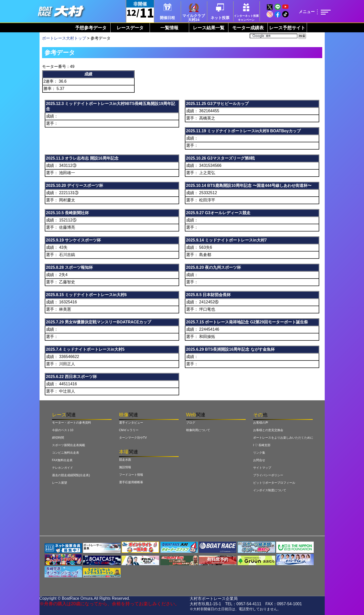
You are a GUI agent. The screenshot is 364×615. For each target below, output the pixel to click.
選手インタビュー (131, 423)
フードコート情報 (131, 475)
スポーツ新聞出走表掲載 (69, 445)
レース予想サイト (287, 28)
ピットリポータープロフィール (274, 483)
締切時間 (58, 438)
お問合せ (259, 460)
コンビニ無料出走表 (66, 453)
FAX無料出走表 (62, 460)
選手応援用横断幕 (131, 482)
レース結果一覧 (209, 28)
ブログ (191, 423)
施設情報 (125, 467)
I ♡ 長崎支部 (262, 445)
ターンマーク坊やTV (133, 438)
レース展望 (60, 483)
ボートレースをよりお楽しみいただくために (283, 438)
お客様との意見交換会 (268, 430)
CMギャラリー (129, 430)
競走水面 (125, 460)
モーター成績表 (248, 28)
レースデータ (130, 28)
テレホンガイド (63, 468)
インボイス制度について (270, 490)
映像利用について (198, 430)
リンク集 (259, 453)
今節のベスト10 (63, 430)
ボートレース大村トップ (64, 38)
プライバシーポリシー (268, 475)
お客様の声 (261, 423)
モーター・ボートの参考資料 (72, 423)
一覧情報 (169, 28)
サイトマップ (262, 468)
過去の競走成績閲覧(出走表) (71, 475)
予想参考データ (91, 28)
